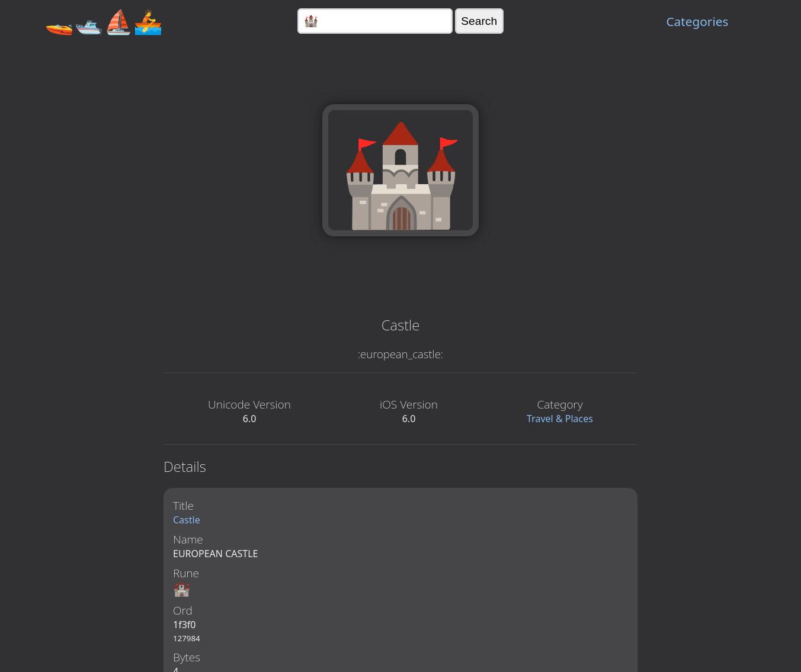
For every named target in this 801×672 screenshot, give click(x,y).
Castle (187, 520)
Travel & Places (560, 419)
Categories (697, 21)
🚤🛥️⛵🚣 (104, 21)
